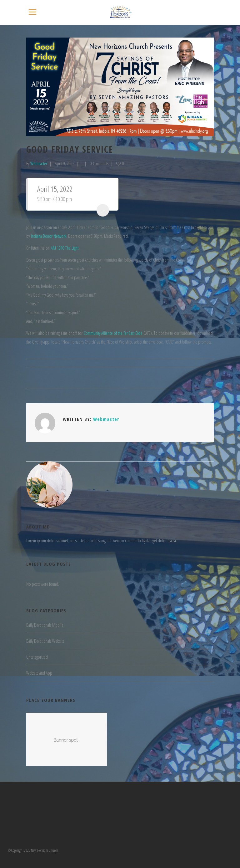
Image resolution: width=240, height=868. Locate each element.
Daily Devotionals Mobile (45, 625)
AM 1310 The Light (65, 248)
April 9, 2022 (65, 163)
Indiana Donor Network (49, 236)
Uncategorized (37, 657)
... (103, 210)
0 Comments (99, 163)
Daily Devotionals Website (45, 641)
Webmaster (39, 163)
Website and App (39, 673)
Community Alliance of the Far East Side (113, 333)
